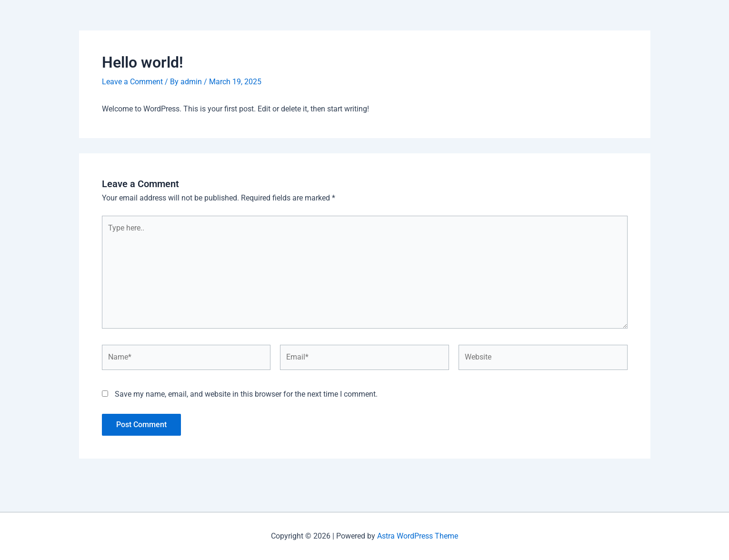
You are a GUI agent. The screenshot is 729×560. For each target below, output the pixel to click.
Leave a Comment (132, 82)
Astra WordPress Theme (418, 536)
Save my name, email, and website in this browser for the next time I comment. (246, 394)
